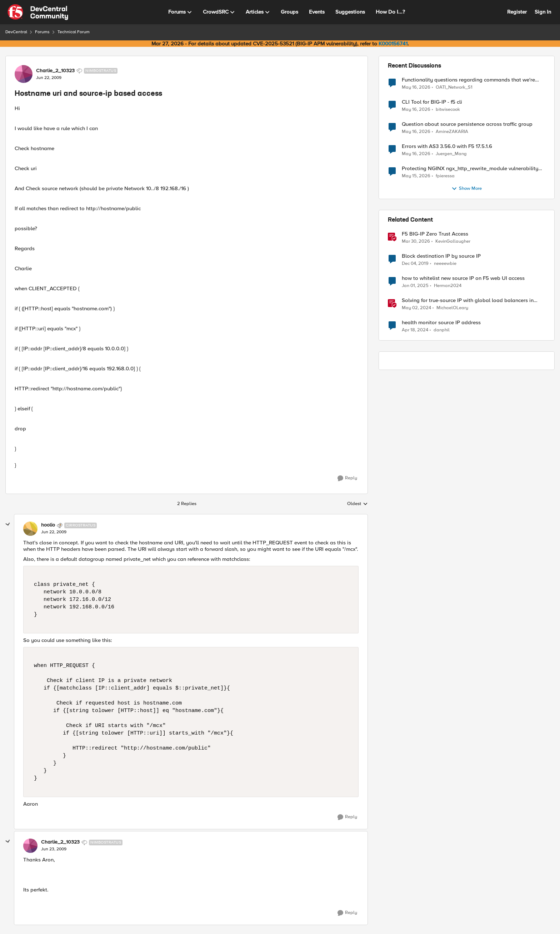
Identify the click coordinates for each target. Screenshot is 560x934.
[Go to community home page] (38, 12)
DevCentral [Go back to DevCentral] (16, 32)
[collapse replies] (8, 524)
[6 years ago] (415, 264)
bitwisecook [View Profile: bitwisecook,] (448, 110)
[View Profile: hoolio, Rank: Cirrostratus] (30, 529)
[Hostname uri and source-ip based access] (54, 532)
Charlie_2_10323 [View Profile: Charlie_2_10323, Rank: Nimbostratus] (55, 71)
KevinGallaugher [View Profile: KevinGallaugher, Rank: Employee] (453, 241)
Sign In (543, 12)
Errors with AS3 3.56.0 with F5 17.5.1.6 (447, 146)
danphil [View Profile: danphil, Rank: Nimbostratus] (442, 330)
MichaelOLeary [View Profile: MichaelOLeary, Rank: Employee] (452, 308)
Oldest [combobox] (357, 504)
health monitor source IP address (441, 323)
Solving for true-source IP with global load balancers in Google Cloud (468, 300)
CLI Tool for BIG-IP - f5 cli (432, 102)
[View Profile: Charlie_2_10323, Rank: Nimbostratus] (24, 74)
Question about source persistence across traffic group (467, 124)
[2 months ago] (416, 87)
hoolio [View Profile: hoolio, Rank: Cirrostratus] (48, 525)
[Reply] (347, 478)
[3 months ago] (416, 242)
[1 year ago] (415, 286)
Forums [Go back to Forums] (42, 32)
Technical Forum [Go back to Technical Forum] (74, 32)
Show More (467, 189)
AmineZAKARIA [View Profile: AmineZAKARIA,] (452, 132)
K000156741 (393, 44)
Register (517, 12)
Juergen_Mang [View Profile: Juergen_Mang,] (451, 154)
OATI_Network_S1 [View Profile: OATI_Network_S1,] (454, 87)
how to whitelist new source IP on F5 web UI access (463, 278)
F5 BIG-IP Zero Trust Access (435, 234)
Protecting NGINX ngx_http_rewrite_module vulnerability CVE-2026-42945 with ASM (470, 169)
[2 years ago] (416, 308)
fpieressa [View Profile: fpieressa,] (445, 176)
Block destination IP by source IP (441, 256)
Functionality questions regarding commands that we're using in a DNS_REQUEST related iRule (468, 80)
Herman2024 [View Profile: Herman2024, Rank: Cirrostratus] (448, 286)
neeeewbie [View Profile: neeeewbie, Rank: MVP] (445, 264)
